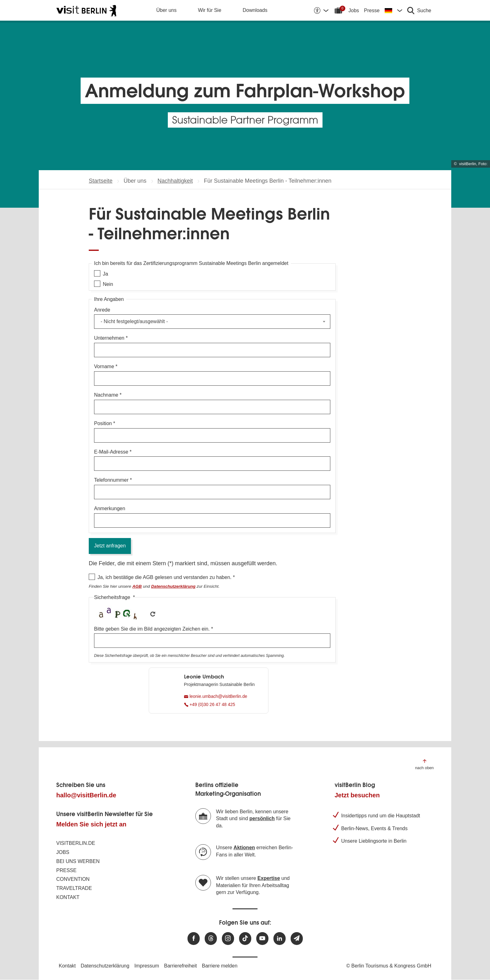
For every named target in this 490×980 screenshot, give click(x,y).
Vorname (104, 366)
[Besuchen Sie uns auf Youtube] (262, 939)
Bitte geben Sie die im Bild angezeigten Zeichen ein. (152, 629)
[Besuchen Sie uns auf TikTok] (245, 939)
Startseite (101, 181)
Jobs (354, 10)
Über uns (166, 10)
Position (103, 423)
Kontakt (68, 897)
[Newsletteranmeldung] (297, 939)
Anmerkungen (110, 508)
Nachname (106, 395)
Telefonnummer (111, 480)
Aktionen (244, 848)
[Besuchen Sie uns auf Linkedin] (280, 939)
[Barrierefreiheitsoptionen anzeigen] (321, 10)
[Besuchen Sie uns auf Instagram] (228, 939)
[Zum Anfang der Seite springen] (424, 764)
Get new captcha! (153, 614)
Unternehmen (109, 338)
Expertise (269, 878)
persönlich (262, 818)
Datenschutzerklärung (105, 966)
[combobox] (212, 322)
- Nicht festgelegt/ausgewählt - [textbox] (134, 321)
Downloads (255, 10)
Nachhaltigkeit (175, 181)
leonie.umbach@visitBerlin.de (216, 696)
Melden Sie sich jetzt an (91, 824)
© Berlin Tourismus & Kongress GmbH (389, 966)
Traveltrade (74, 888)
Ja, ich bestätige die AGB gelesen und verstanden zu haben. (165, 577)
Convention (73, 879)
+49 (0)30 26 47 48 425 (210, 704)
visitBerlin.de (76, 843)
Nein (108, 284)
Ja (105, 274)
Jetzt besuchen (357, 795)
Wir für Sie (210, 10)
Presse (372, 10)
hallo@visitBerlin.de (86, 795)
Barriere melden (220, 966)
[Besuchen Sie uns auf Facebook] (194, 939)
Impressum (147, 966)
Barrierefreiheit (180, 966)
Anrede (102, 310)
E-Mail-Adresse (111, 452)
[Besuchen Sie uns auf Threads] (211, 939)
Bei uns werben (78, 861)
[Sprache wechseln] (393, 10)
